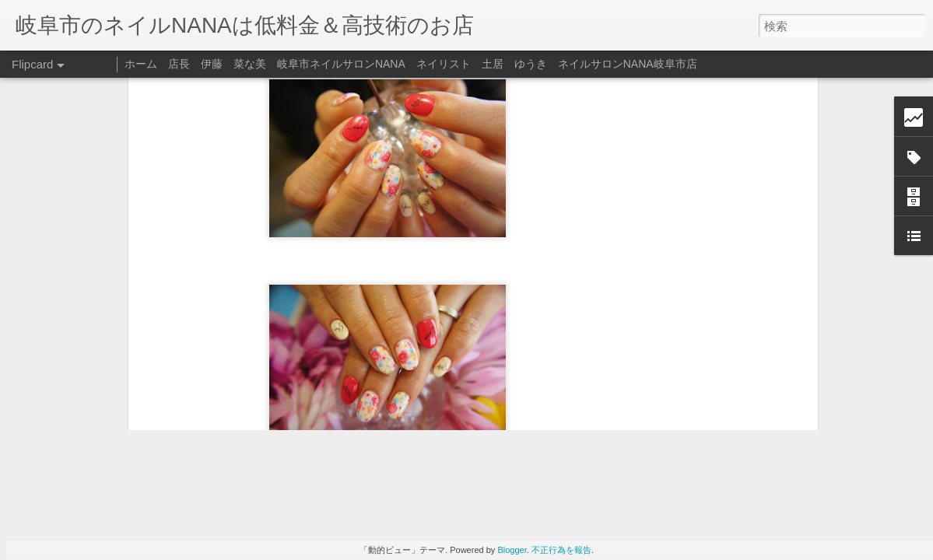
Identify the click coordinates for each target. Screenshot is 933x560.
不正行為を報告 (561, 550)
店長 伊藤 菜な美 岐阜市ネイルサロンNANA (287, 64)
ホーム (141, 64)
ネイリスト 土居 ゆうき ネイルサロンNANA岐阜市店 (557, 64)
